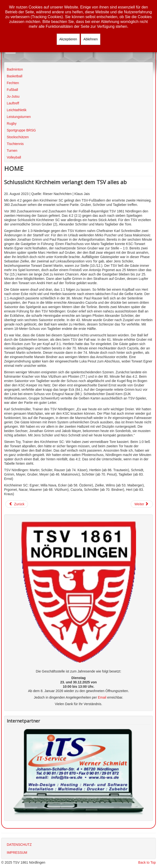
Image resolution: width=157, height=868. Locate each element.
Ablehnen (91, 39)
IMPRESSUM (17, 853)
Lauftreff (13, 103)
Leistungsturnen (19, 117)
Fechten (13, 83)
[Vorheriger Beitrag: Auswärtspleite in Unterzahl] (17, 504)
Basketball (15, 76)
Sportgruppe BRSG (21, 130)
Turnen (12, 151)
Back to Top (147, 862)
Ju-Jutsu (13, 96)
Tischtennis (15, 144)
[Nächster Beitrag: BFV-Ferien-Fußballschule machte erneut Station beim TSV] (142, 504)
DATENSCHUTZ (19, 845)
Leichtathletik (17, 110)
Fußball (12, 90)
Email (102, 697)
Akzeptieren (68, 39)
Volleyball (14, 157)
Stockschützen (18, 137)
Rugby (12, 123)
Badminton (15, 69)
